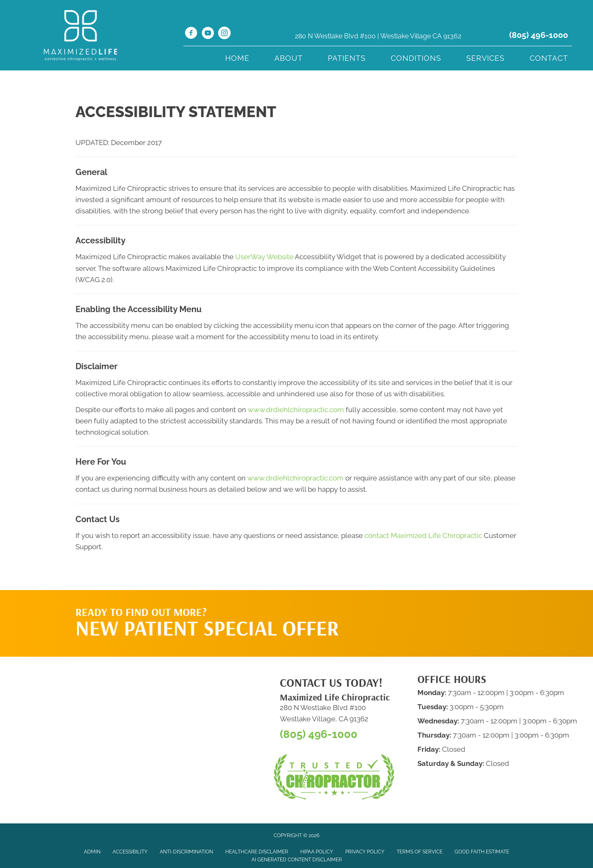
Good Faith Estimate (482, 852)
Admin (92, 852)
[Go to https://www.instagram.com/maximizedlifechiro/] (224, 34)
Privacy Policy (365, 852)
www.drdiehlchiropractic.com (296, 410)
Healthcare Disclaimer (257, 852)
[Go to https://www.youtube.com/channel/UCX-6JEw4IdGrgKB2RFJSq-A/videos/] (208, 34)
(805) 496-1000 (539, 35)
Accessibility (130, 852)
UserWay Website (264, 257)
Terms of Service (420, 852)
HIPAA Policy (317, 852)
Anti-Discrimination (186, 852)
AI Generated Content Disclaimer (297, 860)
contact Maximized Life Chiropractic (423, 535)
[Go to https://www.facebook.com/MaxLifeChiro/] (191, 34)
